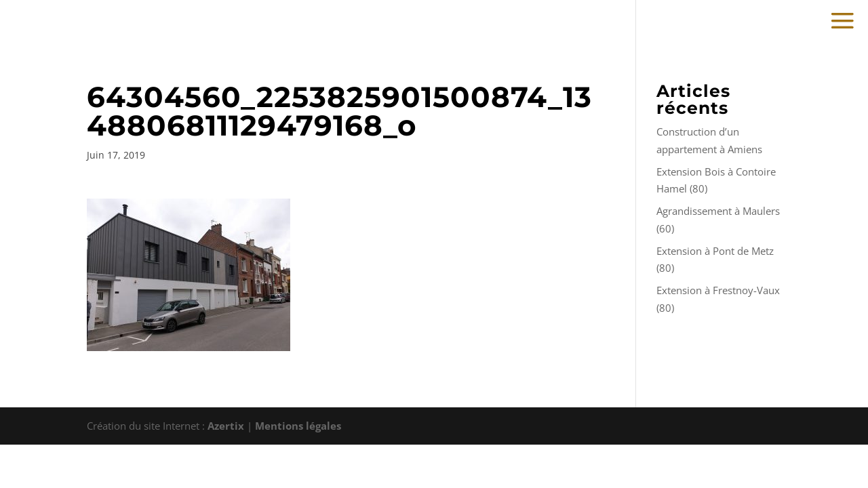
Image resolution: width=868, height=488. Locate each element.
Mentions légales (298, 426)
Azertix (226, 426)
